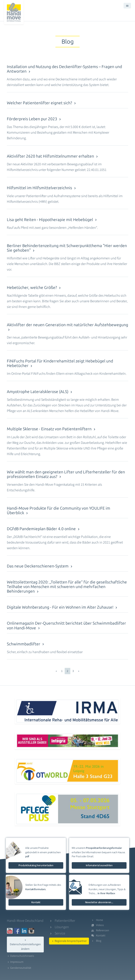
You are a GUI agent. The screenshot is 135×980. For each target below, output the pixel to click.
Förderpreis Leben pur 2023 (34, 119)
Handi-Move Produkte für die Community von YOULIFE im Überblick (59, 511)
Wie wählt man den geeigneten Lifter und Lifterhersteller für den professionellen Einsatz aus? (66, 474)
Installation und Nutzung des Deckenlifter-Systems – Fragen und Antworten (64, 69)
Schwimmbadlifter (26, 644)
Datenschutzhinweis (20, 956)
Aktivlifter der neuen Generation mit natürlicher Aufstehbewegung (67, 327)
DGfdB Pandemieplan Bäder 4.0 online (44, 529)
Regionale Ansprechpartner (69, 941)
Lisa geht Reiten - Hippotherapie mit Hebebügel (52, 220)
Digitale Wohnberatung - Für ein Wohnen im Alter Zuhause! (63, 607)
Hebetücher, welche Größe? (34, 288)
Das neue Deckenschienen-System (40, 566)
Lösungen (62, 927)
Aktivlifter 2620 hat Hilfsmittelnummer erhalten (53, 156)
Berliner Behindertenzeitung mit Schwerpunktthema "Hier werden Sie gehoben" (67, 248)
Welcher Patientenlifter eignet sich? (42, 103)
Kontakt (101, 936)
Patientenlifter (65, 921)
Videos (100, 925)
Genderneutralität (19, 968)
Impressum (15, 962)
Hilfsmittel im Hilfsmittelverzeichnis (42, 188)
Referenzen (103, 930)
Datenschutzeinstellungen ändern (25, 945)
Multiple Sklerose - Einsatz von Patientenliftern (52, 429)
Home (99, 920)
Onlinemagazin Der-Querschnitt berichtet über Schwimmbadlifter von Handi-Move (66, 626)
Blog (99, 941)
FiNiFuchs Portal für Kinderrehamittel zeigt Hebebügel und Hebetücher (60, 363)
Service (60, 933)
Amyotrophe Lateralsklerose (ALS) (40, 392)
